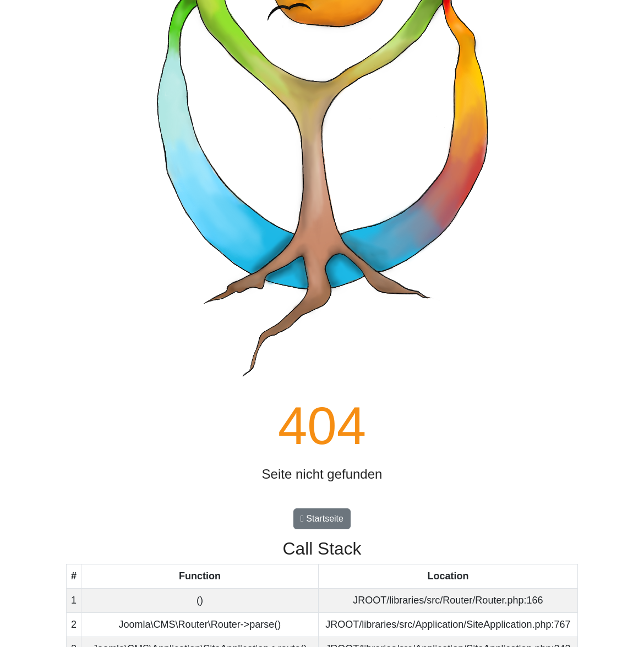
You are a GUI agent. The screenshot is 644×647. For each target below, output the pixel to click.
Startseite (322, 519)
